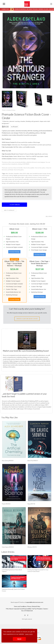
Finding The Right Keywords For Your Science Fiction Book (38, 571)
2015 (24, 174)
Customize (14, 205)
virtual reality (16, 181)
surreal (31, 179)
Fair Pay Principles (37, 609)
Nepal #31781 (31, 504)
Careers (45, 609)
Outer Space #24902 (8, 547)
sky (13, 179)
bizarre (49, 174)
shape (10, 179)
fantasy (30, 175)
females (11, 174)
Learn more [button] (29, 634)
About (11, 609)
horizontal (42, 175)
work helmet (29, 181)
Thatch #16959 (6, 504)
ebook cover (19, 183)
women (22, 181)
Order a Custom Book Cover (27, 319)
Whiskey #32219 (32, 547)
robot (21, 174)
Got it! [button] (19, 639)
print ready (26, 183)
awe (31, 174)
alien (7, 174)
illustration (18, 177)
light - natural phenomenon (29, 177)
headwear (36, 175)
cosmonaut (5, 175)
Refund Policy (36, 606)
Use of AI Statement (27, 611)
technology (37, 179)
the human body (45, 179)
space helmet (19, 179)
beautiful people (37, 174)
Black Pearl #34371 (33, 461)
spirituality (26, 179)
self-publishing (11, 183)
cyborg (11, 175)
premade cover (37, 181)
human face (11, 177)
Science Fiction (11, 110)
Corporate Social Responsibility (22, 609)
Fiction (4, 110)
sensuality (5, 179)
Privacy (29, 606)
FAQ (7, 609)
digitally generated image (21, 175)
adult (28, 174)
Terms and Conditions (20, 606)
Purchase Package (14, 252)
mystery (40, 177)
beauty (44, 174)
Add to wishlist (9, 210)
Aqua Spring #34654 (8, 461)
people (45, 177)
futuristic (16, 174)
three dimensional (7, 181)
